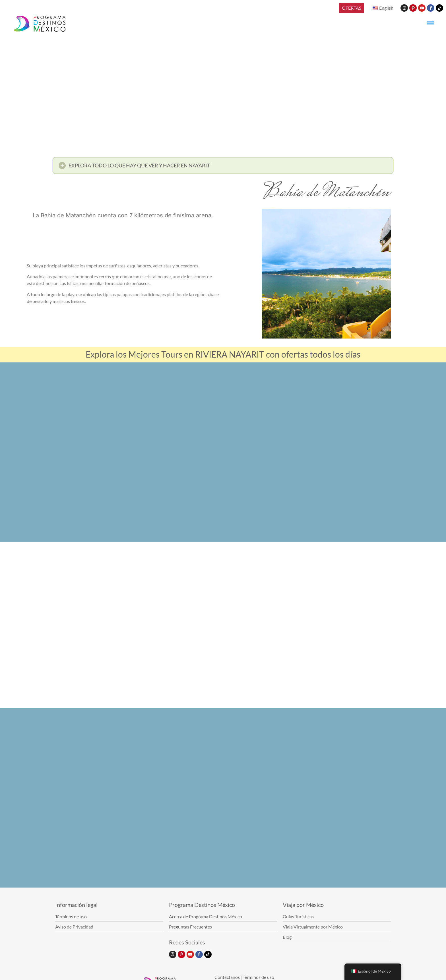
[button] (223, 167)
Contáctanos (227, 977)
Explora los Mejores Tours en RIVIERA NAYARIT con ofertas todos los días (223, 354)
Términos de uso (258, 977)
